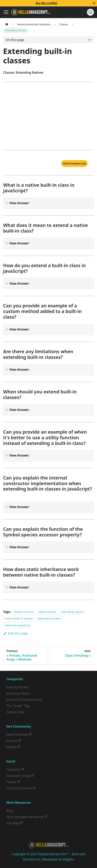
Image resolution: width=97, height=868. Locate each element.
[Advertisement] (48, 116)
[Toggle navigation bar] (6, 12)
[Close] (94, 3)
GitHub (13, 747)
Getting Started (17, 687)
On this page (15, 40)
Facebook (15, 770)
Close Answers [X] (74, 163)
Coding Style (15, 712)
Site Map (14, 823)
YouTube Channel (21, 788)
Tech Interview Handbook (27, 817)
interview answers (49, 619)
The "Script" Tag (18, 706)
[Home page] (7, 24)
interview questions (18, 625)
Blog (10, 811)
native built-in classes (19, 619)
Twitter (13, 782)
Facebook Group (20, 776)
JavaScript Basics (18, 693)
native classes (47, 612)
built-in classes (24, 612)
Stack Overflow (19, 735)
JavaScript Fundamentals (24, 700)
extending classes (72, 612)
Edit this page (15, 633)
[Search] (90, 12)
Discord (13, 741)
